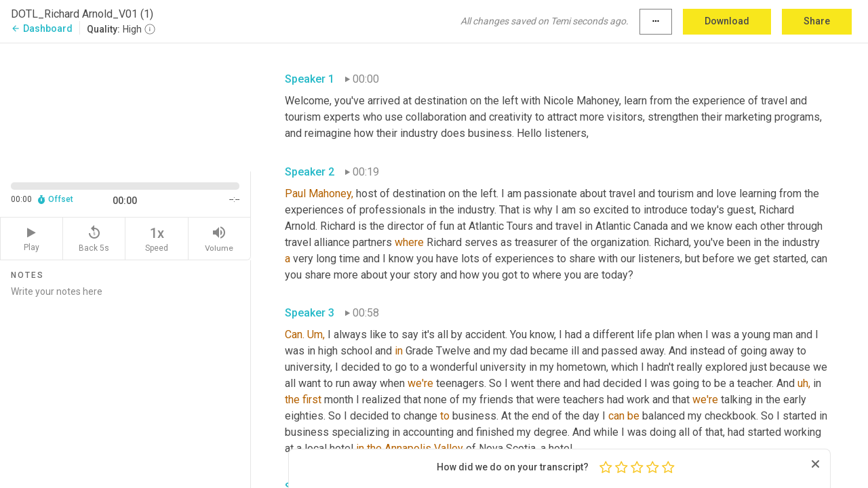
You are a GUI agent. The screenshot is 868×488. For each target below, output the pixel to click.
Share (817, 21)
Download (727, 21)
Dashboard (42, 28)
